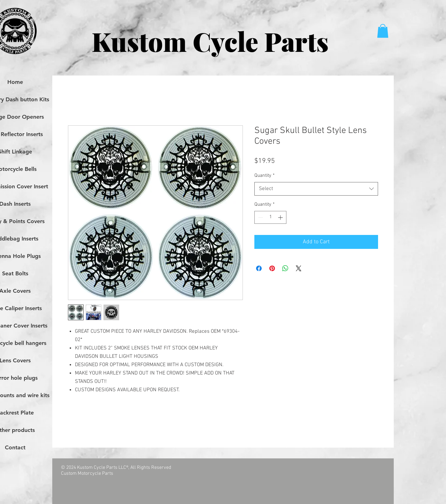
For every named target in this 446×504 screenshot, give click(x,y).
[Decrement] (260, 217)
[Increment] (281, 217)
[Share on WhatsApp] (285, 268)
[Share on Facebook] (259, 268)
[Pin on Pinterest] (272, 268)
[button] (383, 31)
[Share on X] (299, 268)
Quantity (264, 176)
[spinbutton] (270, 217)
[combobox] (316, 189)
